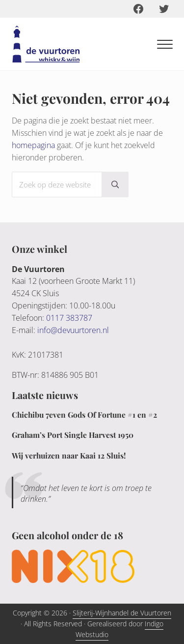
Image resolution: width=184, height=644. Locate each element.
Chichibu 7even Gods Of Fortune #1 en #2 (84, 414)
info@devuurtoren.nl (73, 330)
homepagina (33, 145)
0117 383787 (69, 318)
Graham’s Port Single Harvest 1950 (73, 435)
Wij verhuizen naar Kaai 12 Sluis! (69, 455)
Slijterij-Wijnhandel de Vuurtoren (122, 613)
